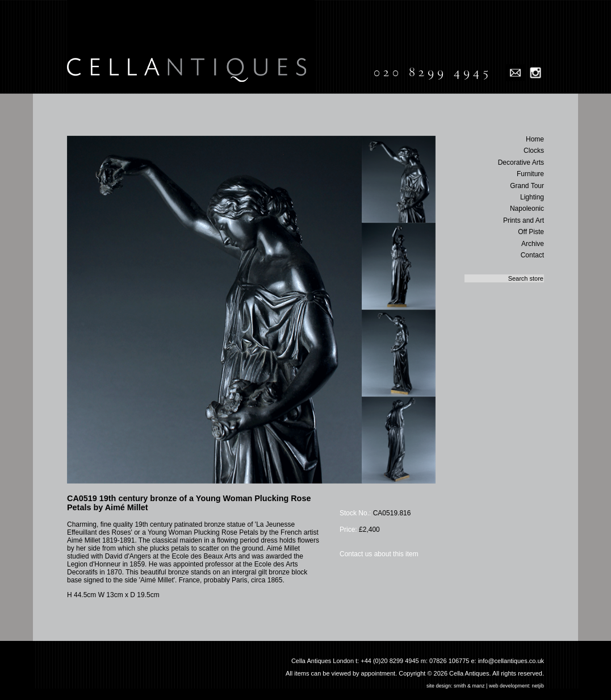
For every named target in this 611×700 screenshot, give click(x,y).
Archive (533, 244)
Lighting (532, 197)
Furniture (530, 174)
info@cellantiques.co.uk (511, 661)
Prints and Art (524, 220)
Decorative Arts (521, 163)
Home (535, 139)
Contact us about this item (379, 554)
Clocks (534, 151)
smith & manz (469, 686)
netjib (538, 686)
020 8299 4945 (432, 72)
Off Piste (531, 232)
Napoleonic (527, 209)
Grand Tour (527, 186)
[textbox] (504, 278)
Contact (532, 255)
